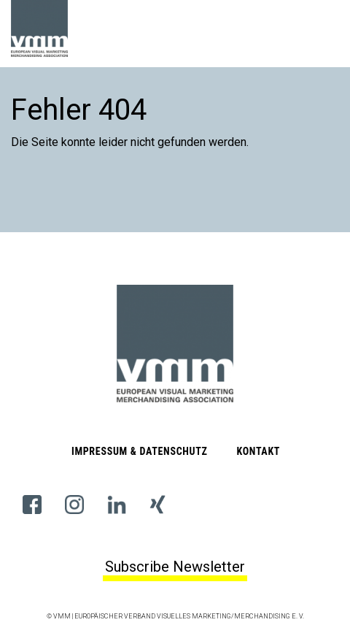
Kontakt (258, 451)
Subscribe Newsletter (175, 567)
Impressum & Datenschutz (140, 451)
